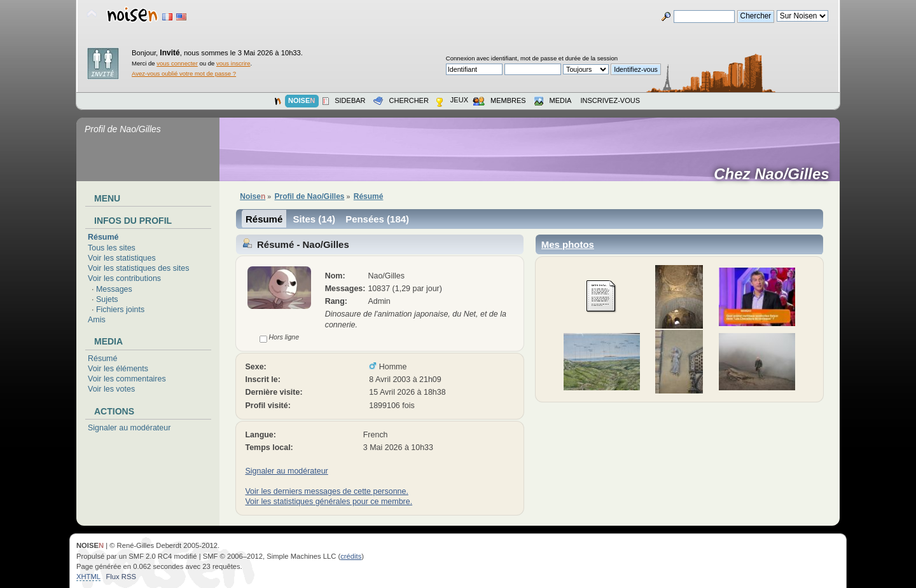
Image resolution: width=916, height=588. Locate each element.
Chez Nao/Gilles (776, 174)
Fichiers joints (120, 310)
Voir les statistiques (122, 258)
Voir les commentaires (127, 379)
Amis (97, 320)
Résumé (103, 237)
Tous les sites (112, 248)
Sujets (107, 299)
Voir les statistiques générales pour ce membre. (329, 502)
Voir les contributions (124, 278)
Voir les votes (111, 389)
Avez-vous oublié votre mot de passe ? (184, 73)
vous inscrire (233, 63)
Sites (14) (314, 219)
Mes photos (568, 244)
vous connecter (177, 63)
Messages (114, 289)
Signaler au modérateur (129, 428)
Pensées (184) (377, 219)
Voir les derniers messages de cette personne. (326, 491)
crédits (351, 556)
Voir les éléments (118, 369)
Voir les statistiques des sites (138, 268)
